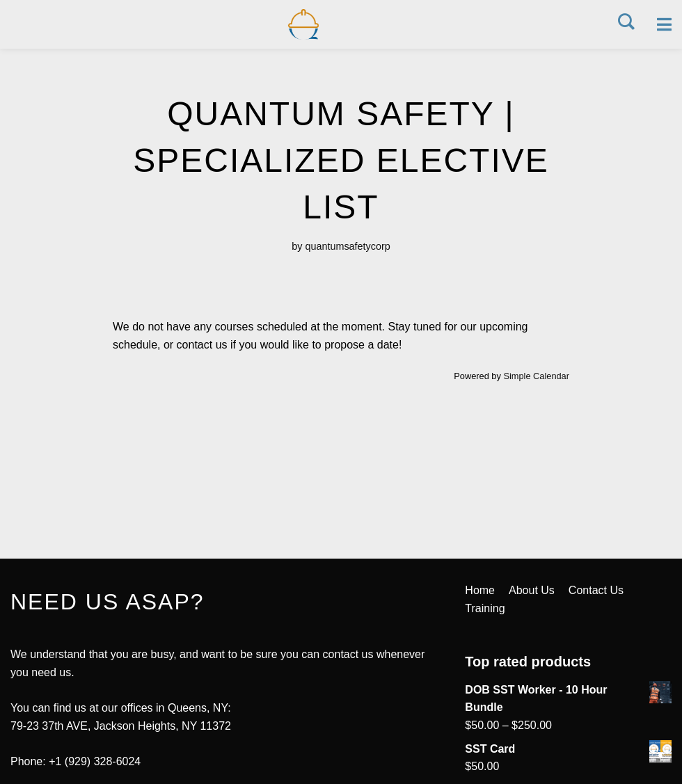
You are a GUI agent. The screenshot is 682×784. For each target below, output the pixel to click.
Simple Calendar (536, 376)
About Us (532, 590)
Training (485, 608)
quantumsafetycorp (347, 246)
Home (480, 590)
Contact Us (596, 590)
